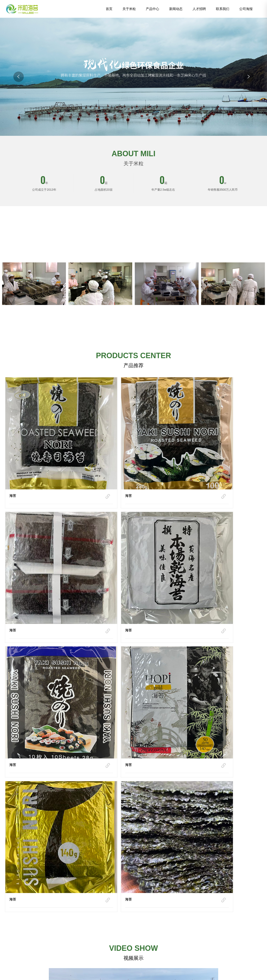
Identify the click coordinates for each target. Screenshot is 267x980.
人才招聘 (199, 9)
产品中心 (152, 9)
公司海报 (246, 9)
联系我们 (223, 9)
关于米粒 (129, 9)
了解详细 (133, 320)
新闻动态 (176, 9)
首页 (109, 9)
